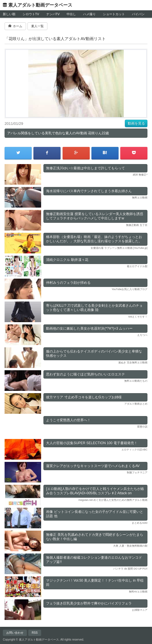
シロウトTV (31, 14)
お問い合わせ (15, 633)
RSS (35, 633)
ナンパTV (53, 14)
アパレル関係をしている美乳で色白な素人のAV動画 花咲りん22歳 (58, 133)
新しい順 (9, 14)
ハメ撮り (89, 14)
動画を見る (136, 123)
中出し (71, 14)
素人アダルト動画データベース (40, 5)
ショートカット (114, 14)
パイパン (138, 14)
